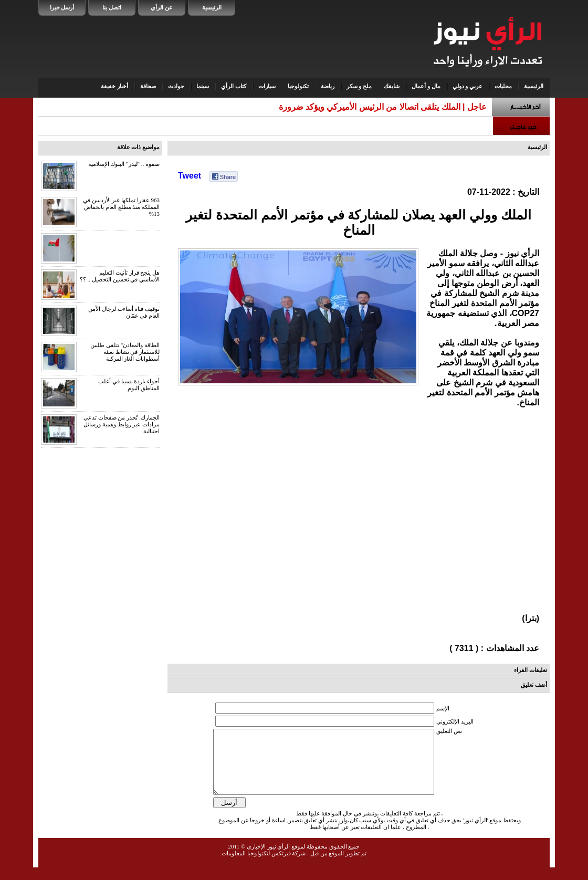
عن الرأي (162, 7)
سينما (203, 86)
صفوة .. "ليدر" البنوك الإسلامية (124, 164)
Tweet (190, 176)
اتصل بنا (112, 7)
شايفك (392, 86)
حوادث (176, 86)
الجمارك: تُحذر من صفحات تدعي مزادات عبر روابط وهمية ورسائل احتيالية (122, 424)
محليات (503, 86)
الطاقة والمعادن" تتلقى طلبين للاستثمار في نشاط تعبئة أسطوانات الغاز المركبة (125, 352)
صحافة (148, 86)
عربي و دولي (468, 86)
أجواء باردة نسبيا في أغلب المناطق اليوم (129, 385)
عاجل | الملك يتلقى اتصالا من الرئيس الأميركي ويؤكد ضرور (385, 107)
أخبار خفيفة (114, 86)
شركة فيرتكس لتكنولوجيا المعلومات (264, 866)
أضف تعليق (534, 685)
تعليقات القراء (531, 670)
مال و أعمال (426, 86)
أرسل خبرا (62, 7)
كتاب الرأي (234, 86)
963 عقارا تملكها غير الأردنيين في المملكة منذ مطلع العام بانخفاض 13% (121, 207)
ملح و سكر (359, 86)
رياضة (328, 86)
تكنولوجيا (298, 86)
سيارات (267, 86)
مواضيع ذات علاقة (139, 147)
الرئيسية (212, 7)
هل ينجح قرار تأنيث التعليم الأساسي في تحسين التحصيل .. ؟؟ (120, 276)
